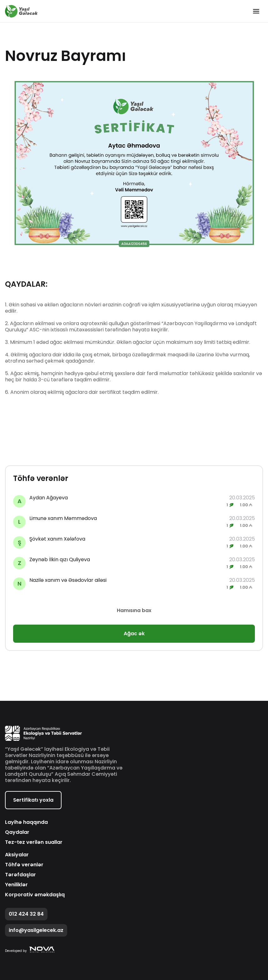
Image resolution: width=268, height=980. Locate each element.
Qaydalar (17, 832)
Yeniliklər (16, 885)
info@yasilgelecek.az (36, 930)
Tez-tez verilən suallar (34, 842)
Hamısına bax (134, 610)
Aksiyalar (17, 855)
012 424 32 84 (26, 914)
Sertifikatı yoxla (33, 800)
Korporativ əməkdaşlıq (35, 895)
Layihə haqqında (26, 822)
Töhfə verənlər (24, 865)
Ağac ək (134, 634)
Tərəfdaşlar (20, 875)
